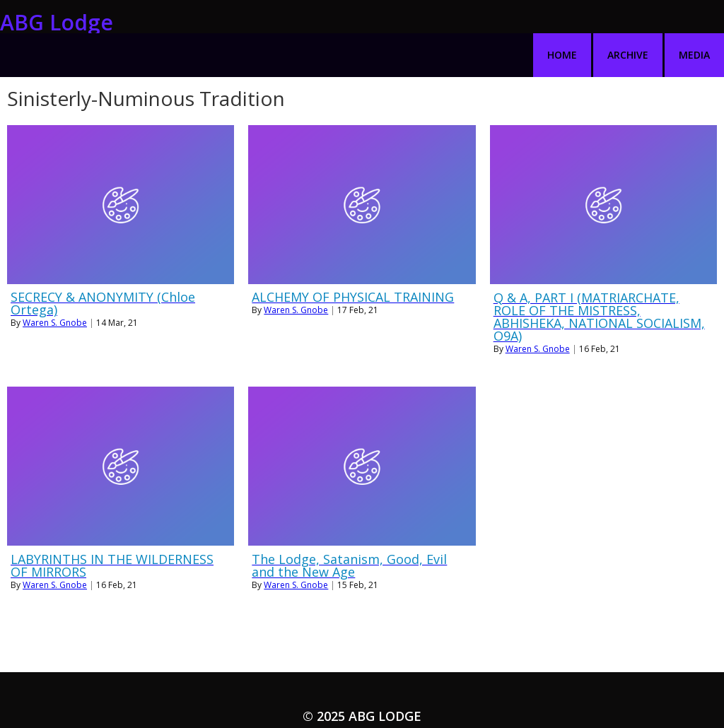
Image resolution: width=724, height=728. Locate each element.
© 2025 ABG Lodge (362, 683)
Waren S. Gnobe (55, 289)
